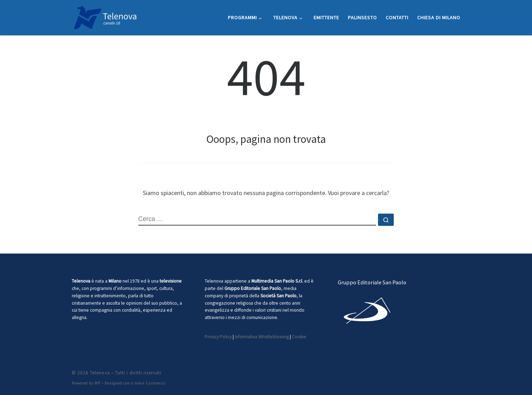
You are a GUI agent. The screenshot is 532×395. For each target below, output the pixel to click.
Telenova (100, 373)
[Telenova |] (105, 16)
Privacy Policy (218, 337)
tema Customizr (150, 383)
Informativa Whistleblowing (262, 337)
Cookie (299, 337)
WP (97, 383)
